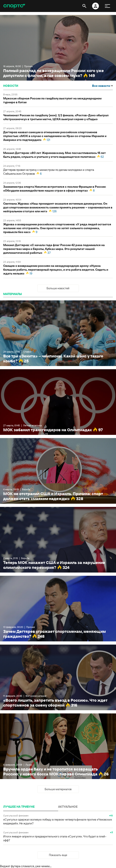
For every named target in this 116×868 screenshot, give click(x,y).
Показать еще (58, 855)
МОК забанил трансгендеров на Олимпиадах (58, 402)
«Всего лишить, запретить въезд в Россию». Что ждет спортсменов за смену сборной (58, 677)
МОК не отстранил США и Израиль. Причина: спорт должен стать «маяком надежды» (58, 471)
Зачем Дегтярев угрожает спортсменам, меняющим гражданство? (58, 609)
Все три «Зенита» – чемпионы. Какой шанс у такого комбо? (58, 333)
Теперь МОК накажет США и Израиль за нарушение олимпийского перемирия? (58, 540)
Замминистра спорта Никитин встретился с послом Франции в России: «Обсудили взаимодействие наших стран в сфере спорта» (55, 189)
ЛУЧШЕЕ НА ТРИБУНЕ (19, 807)
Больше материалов (58, 789)
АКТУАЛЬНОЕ (68, 807)
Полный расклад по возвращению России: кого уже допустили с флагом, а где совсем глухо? (58, 48)
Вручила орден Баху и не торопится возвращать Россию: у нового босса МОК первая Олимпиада (58, 746)
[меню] (107, 6)
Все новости (102, 86)
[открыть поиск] (84, 6)
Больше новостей (58, 288)
